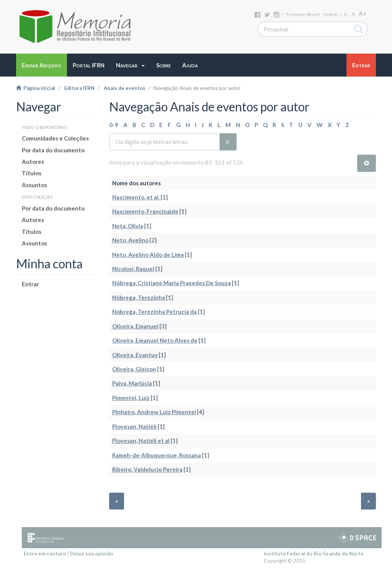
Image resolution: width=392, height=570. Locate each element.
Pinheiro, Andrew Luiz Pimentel (154, 412)
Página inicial (36, 88)
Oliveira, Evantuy (135, 355)
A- (346, 14)
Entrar (30, 284)
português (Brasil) (303, 14)
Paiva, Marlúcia (132, 383)
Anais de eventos (125, 88)
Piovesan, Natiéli (134, 426)
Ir (228, 142)
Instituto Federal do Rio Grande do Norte (314, 554)
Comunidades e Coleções (55, 138)
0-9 (114, 125)
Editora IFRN (79, 88)
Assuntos (34, 185)
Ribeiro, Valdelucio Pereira (147, 469)
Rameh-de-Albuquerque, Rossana (157, 455)
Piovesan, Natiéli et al (141, 441)
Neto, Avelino (130, 240)
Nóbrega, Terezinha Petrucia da (154, 312)
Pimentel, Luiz (131, 398)
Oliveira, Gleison (134, 369)
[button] (130, 65)
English (331, 14)
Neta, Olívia (128, 226)
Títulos (32, 173)
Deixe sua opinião (91, 554)
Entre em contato (45, 554)
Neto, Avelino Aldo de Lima (148, 255)
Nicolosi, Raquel (133, 269)
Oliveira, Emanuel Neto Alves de (155, 340)
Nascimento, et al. (136, 197)
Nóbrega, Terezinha (139, 297)
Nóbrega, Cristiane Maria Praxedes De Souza (171, 283)
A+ (363, 13)
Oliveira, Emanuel (135, 326)
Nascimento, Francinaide (145, 211)
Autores (33, 162)
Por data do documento (53, 150)
